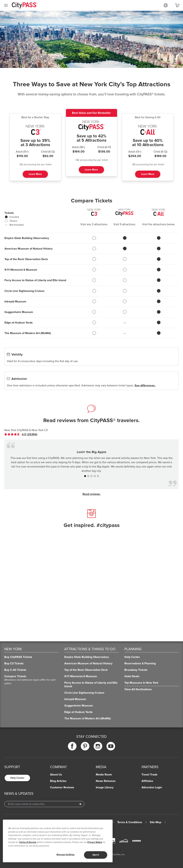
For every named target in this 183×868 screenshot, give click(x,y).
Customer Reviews (62, 787)
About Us (56, 775)
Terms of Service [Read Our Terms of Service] (28, 842)
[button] (85, 476)
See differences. (145, 385)
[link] (21, 434)
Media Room (104, 775)
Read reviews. (92, 494)
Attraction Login (152, 787)
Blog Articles (58, 781)
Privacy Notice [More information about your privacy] (95, 842)
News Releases (106, 781)
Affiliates (147, 781)
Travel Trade (149, 775)
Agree (96, 855)
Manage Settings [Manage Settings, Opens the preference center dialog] (65, 855)
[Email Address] (44, 804)
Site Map (155, 822)
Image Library (105, 787)
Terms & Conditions (130, 822)
